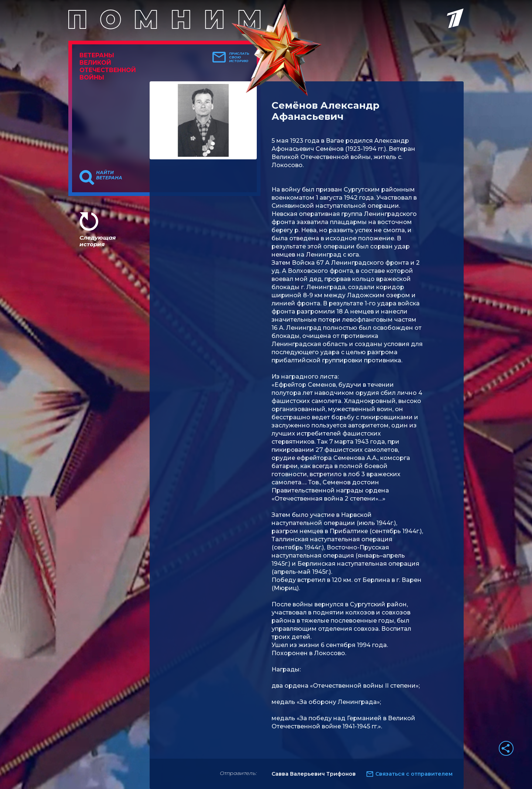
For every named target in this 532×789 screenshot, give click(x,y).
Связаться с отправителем (414, 774)
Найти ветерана (109, 175)
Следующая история (98, 241)
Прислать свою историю (239, 57)
